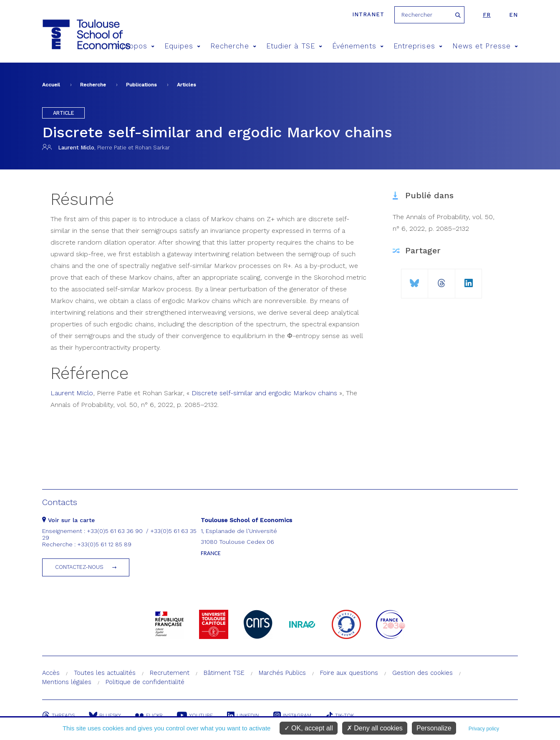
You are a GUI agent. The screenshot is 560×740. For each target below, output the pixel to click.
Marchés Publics (282, 673)
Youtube (195, 715)
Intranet (368, 14)
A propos (135, 46)
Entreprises (418, 46)
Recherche (233, 46)
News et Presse (485, 46)
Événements (358, 46)
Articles (187, 85)
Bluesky (105, 715)
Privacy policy (484, 729)
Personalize (434, 728)
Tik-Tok (340, 715)
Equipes (182, 46)
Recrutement (170, 673)
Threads (58, 715)
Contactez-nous (79, 567)
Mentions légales (67, 682)
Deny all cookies (375, 728)
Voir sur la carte (68, 520)
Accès (51, 673)
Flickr (149, 715)
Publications (141, 85)
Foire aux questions (349, 673)
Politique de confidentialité (145, 682)
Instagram (292, 715)
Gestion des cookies (423, 673)
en (513, 15)
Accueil (51, 85)
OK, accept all (309, 728)
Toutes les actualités (105, 673)
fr (487, 15)
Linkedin (243, 715)
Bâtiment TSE (224, 673)
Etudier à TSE (294, 46)
